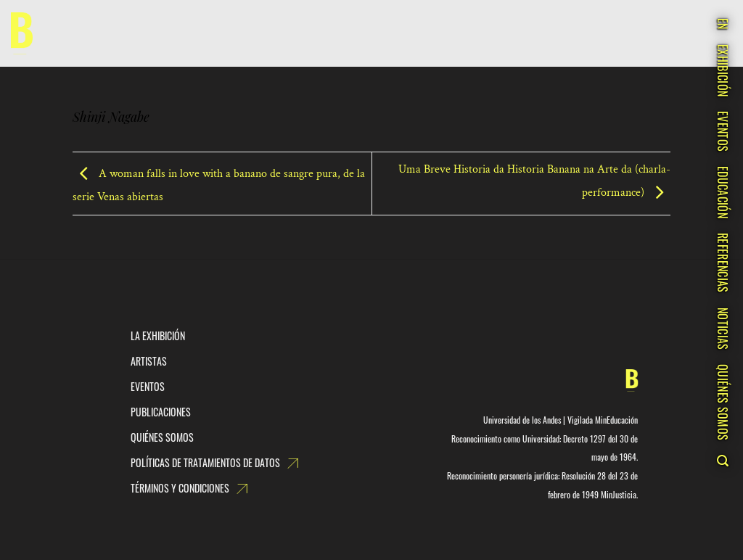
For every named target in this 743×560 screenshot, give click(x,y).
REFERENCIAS (723, 263)
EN (723, 24)
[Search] (722, 461)
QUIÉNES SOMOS (723, 402)
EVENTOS (723, 131)
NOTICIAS (723, 329)
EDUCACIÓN (723, 192)
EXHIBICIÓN (723, 70)
